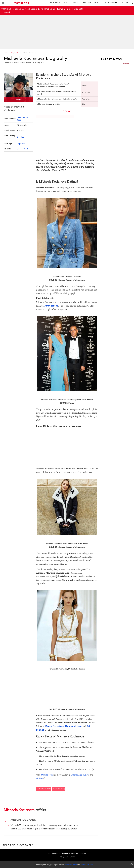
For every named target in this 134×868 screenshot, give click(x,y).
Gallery (124, 3)
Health (98, 3)
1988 (19, 120)
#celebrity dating (59, 789)
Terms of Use (87, 865)
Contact (83, 853)
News (66, 3)
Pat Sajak (50, 9)
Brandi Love (37, 9)
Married (87, 3)
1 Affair (67, 111)
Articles (40, 778)
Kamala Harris (64, 9)
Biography (55, 3)
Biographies (76, 775)
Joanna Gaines (21, 9)
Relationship (111, 3)
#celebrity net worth (44, 789)
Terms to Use (53, 853)
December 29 (23, 117)
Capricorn (21, 144)
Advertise (75, 853)
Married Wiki (22, 3)
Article (76, 3)
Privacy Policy (71, 865)
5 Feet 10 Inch (23, 149)
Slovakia (20, 137)
